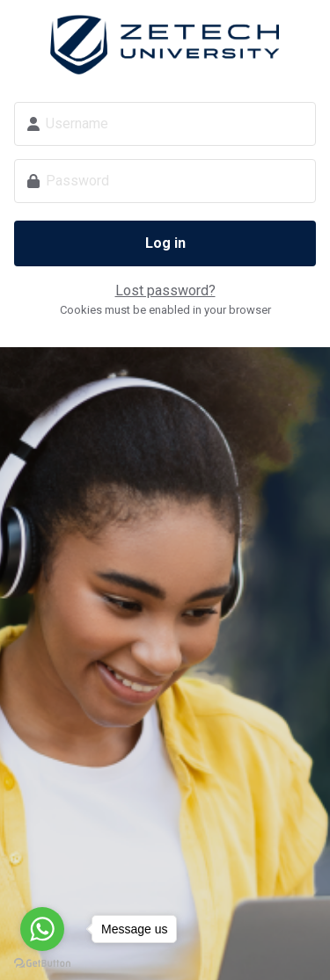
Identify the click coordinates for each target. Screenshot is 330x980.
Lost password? (165, 290)
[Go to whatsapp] (42, 929)
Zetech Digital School (165, 45)
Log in (165, 243)
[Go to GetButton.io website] (42, 962)
